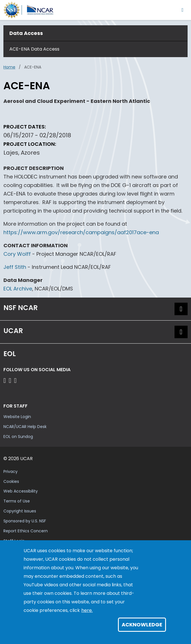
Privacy (11, 471)
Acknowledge (142, 625)
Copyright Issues (20, 511)
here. (87, 610)
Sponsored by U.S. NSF (25, 521)
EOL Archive (18, 289)
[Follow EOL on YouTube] (11, 380)
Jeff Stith (15, 267)
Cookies (11, 481)
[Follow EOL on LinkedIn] (15, 380)
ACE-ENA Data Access (34, 49)
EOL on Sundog (18, 437)
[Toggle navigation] (183, 10)
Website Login (17, 417)
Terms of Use (17, 501)
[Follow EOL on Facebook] (6, 380)
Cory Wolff (17, 254)
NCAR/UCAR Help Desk (25, 427)
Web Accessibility (21, 491)
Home (9, 67)
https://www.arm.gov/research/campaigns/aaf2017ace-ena (81, 232)
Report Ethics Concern (26, 531)
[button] (181, 309)
